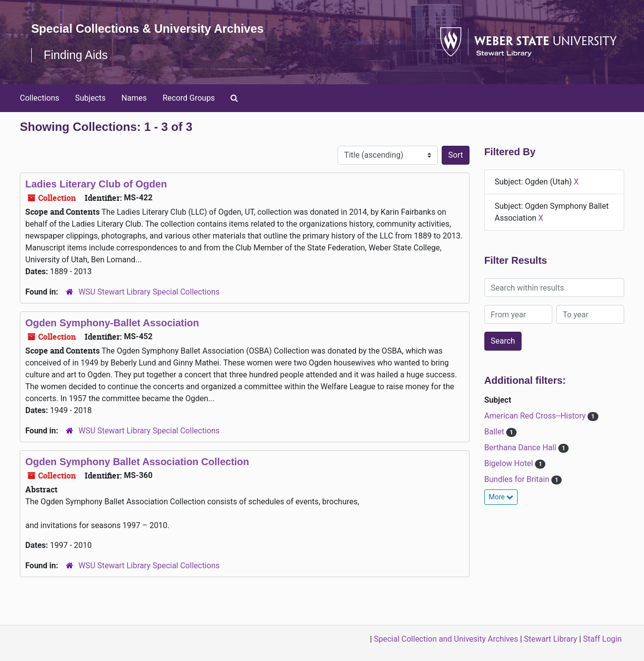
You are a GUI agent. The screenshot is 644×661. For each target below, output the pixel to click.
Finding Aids (76, 55)
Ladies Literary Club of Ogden (96, 184)
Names (134, 98)
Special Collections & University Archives (149, 29)
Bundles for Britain (518, 479)
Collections (40, 98)
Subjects (90, 98)
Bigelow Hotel (510, 463)
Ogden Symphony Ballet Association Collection (137, 462)
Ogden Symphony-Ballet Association (112, 323)
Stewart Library (551, 639)
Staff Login (602, 639)
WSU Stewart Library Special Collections (149, 292)
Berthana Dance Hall (521, 448)
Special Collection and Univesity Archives (446, 639)
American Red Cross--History (536, 416)
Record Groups (189, 98)
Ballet (495, 432)
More (501, 497)
